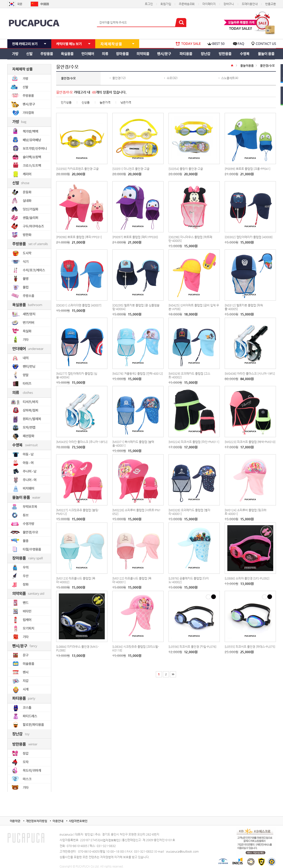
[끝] (173, 674)
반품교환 (270, 4)
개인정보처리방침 (37, 821)
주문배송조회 (187, 4)
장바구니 (229, 4)
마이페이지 (209, 4)
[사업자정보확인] (110, 840)
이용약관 (15, 821)
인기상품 (66, 102)
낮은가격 (126, 102)
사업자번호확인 (78, 821)
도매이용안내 (250, 4)
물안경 (116, 78)
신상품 (86, 102)
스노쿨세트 (228, 78)
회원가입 (166, 4)
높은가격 (105, 102)
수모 (169, 78)
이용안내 (58, 821)
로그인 (149, 4)
